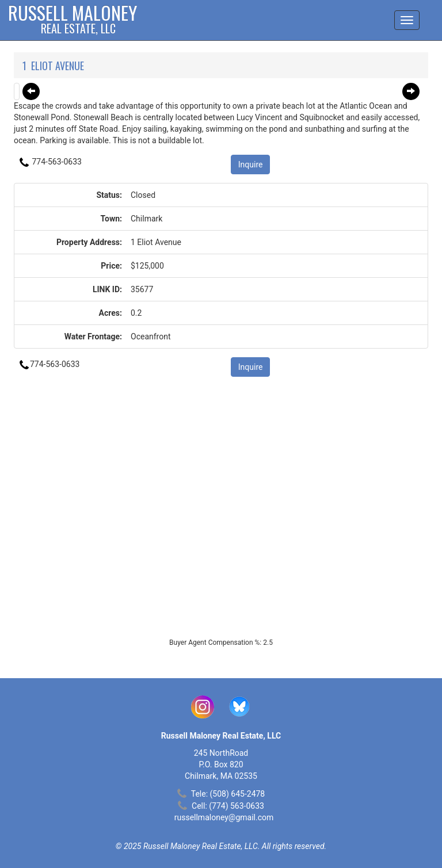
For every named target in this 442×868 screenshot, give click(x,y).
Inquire (251, 165)
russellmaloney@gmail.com (224, 817)
